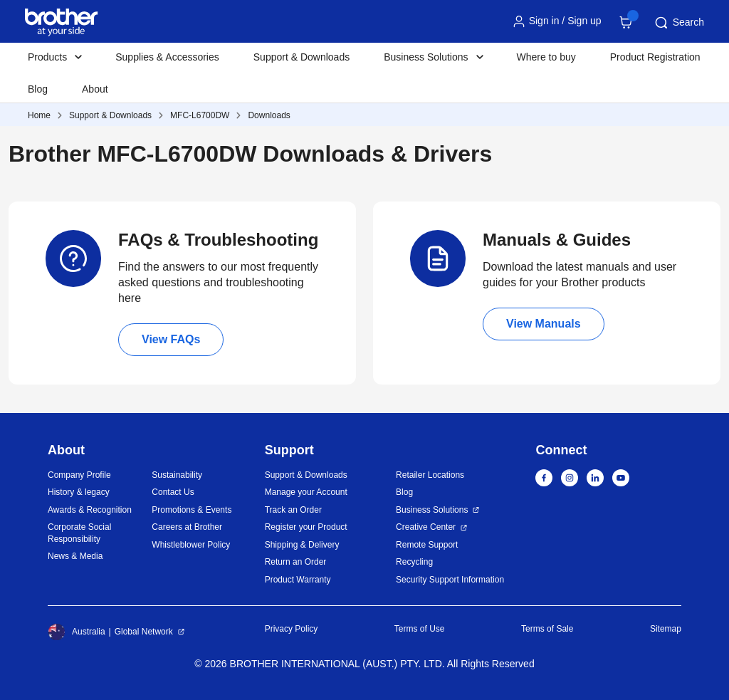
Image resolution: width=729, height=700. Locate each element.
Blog (38, 89)
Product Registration (655, 57)
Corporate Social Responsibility (79, 533)
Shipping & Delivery (302, 545)
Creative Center (426, 527)
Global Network (144, 632)
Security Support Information (450, 580)
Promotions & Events (192, 510)
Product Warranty (298, 580)
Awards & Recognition (90, 510)
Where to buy (546, 57)
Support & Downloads (301, 57)
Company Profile (79, 475)
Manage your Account (306, 492)
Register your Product (306, 527)
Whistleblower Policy (191, 545)
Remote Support (427, 545)
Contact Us (173, 492)
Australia (77, 632)
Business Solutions (432, 510)
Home (39, 115)
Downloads (269, 115)
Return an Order (296, 562)
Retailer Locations (430, 475)
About (95, 89)
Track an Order (293, 510)
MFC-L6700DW (200, 115)
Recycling (414, 562)
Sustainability (177, 475)
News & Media (75, 556)
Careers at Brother (187, 527)
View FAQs (171, 339)
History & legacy (79, 492)
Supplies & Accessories (167, 57)
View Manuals (544, 324)
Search (678, 23)
